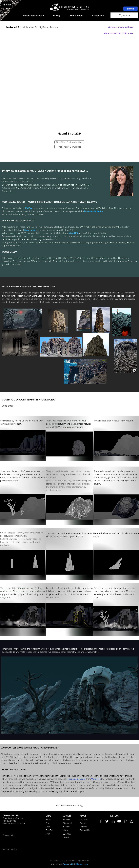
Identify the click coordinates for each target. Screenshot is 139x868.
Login (48, 827)
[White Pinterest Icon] (125, 821)
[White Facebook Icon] (101, 821)
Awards (83, 823)
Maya (65, 830)
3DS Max (67, 834)
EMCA (28, 208)
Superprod (30, 230)
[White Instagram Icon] (131, 821)
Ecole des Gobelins (93, 211)
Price (48, 823)
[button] (36, 15)
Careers (83, 827)
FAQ (48, 834)
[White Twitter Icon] (107, 821)
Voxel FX (73, 233)
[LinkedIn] (113, 821)
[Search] (124, 15)
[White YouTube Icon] (119, 821)
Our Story (84, 819)
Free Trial (50, 830)
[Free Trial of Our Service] (69, 147)
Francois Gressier (77, 779)
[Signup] (130, 9)
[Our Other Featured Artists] (69, 142)
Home (48, 819)
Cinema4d (67, 823)
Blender (66, 827)
